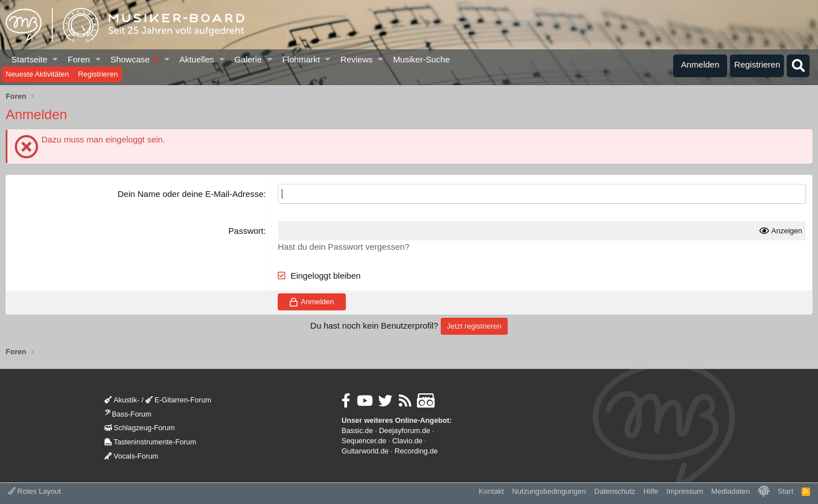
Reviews (356, 59)
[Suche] (798, 66)
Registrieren (98, 74)
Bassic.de (357, 430)
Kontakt (491, 491)
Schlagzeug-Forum (140, 428)
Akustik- (122, 400)
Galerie (248, 59)
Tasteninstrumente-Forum (150, 442)
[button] (55, 59)
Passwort (246, 231)
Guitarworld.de (365, 451)
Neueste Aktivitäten (37, 74)
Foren (79, 59)
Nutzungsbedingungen (549, 491)
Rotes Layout (34, 491)
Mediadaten (731, 491)
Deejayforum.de (404, 430)
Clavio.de (408, 441)
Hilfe (651, 491)
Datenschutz (615, 491)
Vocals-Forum (132, 456)
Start (785, 491)
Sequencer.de (364, 441)
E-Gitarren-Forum (178, 400)
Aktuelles (197, 59)
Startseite (29, 59)
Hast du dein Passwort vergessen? (344, 247)
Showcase (134, 59)
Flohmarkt (301, 59)
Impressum (685, 491)
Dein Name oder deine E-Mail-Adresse (191, 194)
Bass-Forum (128, 414)
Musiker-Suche (421, 59)
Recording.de (416, 451)
